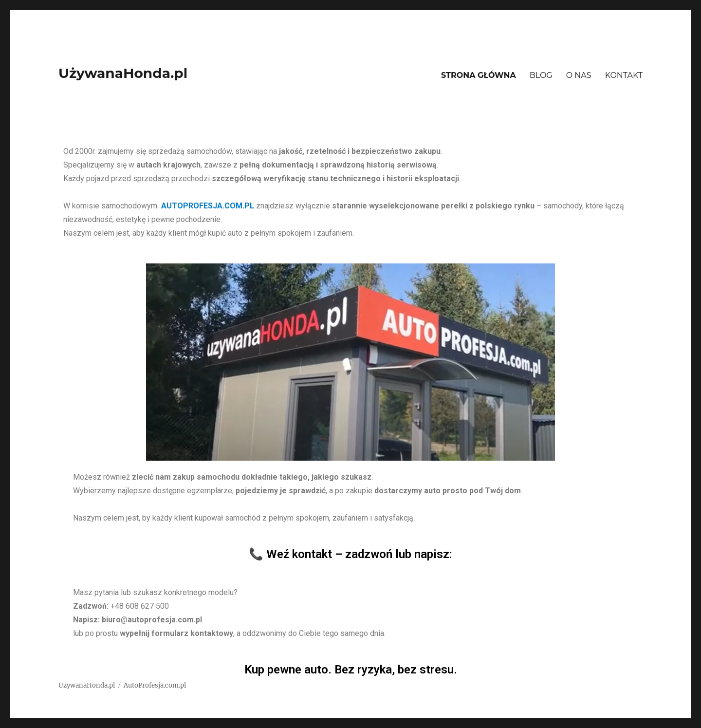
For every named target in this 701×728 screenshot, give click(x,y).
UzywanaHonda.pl (87, 685)
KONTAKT (624, 75)
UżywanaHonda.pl (123, 73)
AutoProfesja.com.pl (155, 685)
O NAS (579, 75)
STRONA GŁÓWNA (479, 75)
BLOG (541, 75)
